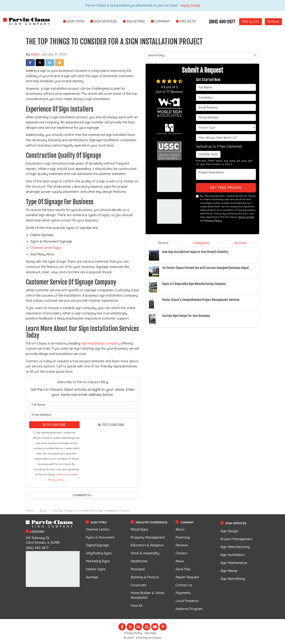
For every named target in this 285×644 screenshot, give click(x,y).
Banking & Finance (145, 577)
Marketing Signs (98, 561)
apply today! (190, 5)
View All (136, 606)
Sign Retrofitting (233, 579)
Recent (163, 243)
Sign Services (236, 523)
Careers (181, 553)
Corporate (139, 585)
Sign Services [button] (105, 21)
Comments (83, 495)
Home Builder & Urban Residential (148, 595)
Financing (183, 537)
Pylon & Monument (100, 537)
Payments (183, 593)
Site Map (150, 633)
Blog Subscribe (54, 425)
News (180, 561)
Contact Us (184, 585)
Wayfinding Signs (99, 553)
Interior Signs (96, 569)
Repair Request (187, 577)
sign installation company (100, 343)
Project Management (236, 539)
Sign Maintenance (234, 563)
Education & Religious (147, 545)
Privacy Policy (56, 480)
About (180, 529)
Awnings (92, 577)
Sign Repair (229, 571)
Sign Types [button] (76, 21)
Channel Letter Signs (46, 248)
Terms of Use (64, 474)
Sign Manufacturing (235, 547)
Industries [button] (136, 21)
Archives (241, 243)
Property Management (148, 537)
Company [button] (162, 21)
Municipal (138, 569)
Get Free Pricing (226, 188)
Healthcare (139, 561)
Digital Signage (97, 545)
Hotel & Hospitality (145, 553)
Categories (201, 243)
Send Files (183, 569)
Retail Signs (139, 529)
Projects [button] (188, 21)
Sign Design (229, 531)
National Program (189, 609)
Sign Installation (233, 555)
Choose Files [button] (207, 154)
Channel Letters (98, 529)
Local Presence (187, 601)
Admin (35, 54)
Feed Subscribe (111, 425)
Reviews (273, 22)
